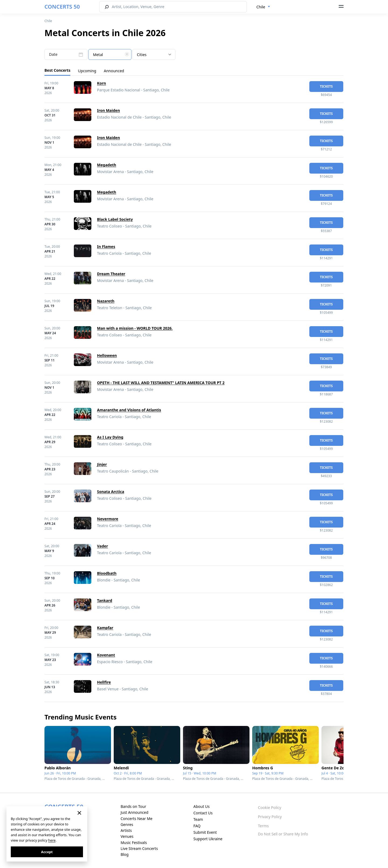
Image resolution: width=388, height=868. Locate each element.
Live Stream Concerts (139, 848)
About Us (202, 806)
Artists (126, 830)
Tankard (105, 600)
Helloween (107, 355)
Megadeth (107, 165)
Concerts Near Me (136, 819)
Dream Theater (111, 274)
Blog (124, 854)
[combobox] (264, 7)
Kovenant (106, 655)
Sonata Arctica (111, 492)
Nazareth (106, 301)
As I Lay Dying (110, 437)
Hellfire (104, 682)
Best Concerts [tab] (57, 70)
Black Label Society (115, 219)
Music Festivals (134, 843)
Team (198, 819)
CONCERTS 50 (62, 7)
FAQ (197, 826)
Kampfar (105, 628)
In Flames (106, 247)
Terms (263, 826)
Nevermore (108, 519)
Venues (127, 836)
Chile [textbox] (261, 7)
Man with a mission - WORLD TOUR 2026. (135, 328)
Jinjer (102, 464)
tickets (326, 86)
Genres (127, 824)
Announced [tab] (114, 71)
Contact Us (203, 813)
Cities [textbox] (142, 55)
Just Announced (134, 812)
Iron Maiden (108, 110)
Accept (47, 852)
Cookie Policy (269, 807)
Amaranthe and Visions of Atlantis (129, 410)
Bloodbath (107, 573)
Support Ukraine (208, 839)
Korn (101, 83)
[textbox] (110, 55)
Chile (48, 21)
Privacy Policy (270, 817)
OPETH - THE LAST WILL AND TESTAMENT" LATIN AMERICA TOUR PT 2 (161, 383)
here (52, 840)
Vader (103, 546)
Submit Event (205, 832)
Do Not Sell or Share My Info (283, 834)
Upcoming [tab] (87, 71)
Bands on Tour (133, 806)
